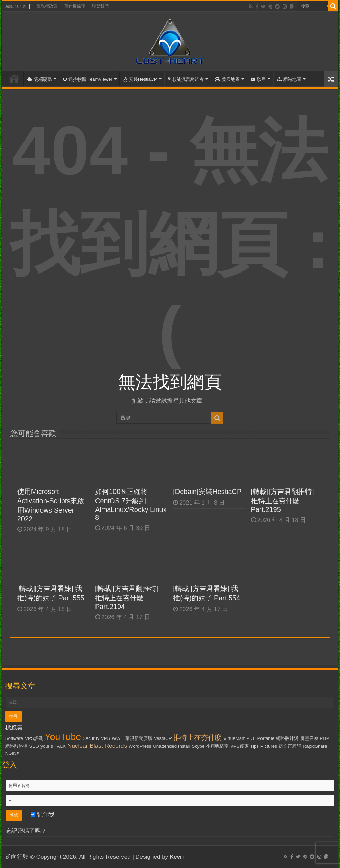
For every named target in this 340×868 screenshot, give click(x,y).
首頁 (14, 78)
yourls (47, 746)
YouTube (63, 737)
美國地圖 (227, 79)
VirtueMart (234, 738)
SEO (34, 746)
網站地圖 (289, 79)
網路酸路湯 (16, 746)
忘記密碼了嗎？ (26, 831)
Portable (266, 738)
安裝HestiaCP (140, 79)
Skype (198, 746)
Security (91, 738)
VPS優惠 (240, 746)
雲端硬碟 (40, 79)
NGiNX (12, 753)
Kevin (177, 857)
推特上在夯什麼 (197, 737)
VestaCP (163, 738)
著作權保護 (75, 6)
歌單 (258, 79)
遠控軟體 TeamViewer (88, 79)
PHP (324, 738)
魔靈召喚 (309, 738)
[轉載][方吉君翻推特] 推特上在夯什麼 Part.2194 (127, 598)
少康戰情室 (217, 746)
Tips (254, 746)
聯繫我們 (100, 6)
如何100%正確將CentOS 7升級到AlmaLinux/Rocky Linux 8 (131, 504)
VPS (106, 738)
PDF (251, 738)
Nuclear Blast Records (97, 746)
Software (14, 738)
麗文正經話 (290, 746)
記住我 (43, 815)
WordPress (140, 746)
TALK (60, 746)
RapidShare (315, 746)
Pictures (269, 746)
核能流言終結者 (186, 79)
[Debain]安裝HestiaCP (207, 492)
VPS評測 (34, 738)
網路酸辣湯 (287, 738)
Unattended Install (171, 746)
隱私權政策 (47, 6)
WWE (118, 738)
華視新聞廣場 (139, 738)
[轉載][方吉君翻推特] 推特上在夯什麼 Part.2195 (283, 500)
